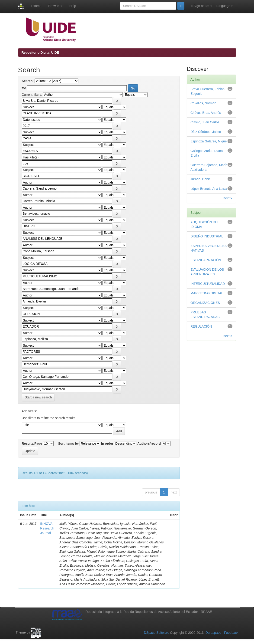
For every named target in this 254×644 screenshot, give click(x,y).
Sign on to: (202, 6)
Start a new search (38, 397)
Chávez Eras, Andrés (206, 113)
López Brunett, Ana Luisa (209, 189)
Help (73, 6)
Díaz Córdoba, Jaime (206, 132)
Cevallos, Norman (203, 103)
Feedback (231, 633)
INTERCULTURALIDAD (208, 284)
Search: (28, 81)
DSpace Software (156, 633)
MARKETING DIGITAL (207, 293)
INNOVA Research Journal (47, 528)
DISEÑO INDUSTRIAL (207, 236)
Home (36, 6)
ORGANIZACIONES (205, 303)
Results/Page (32, 444)
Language (224, 6)
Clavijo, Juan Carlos (205, 122)
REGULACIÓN (201, 326)
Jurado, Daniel (201, 179)
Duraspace (213, 633)
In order (107, 444)
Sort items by (69, 444)
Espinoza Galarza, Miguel (209, 141)
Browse (55, 6)
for (24, 88)
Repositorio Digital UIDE (40, 53)
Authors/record (149, 444)
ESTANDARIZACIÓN (206, 260)
